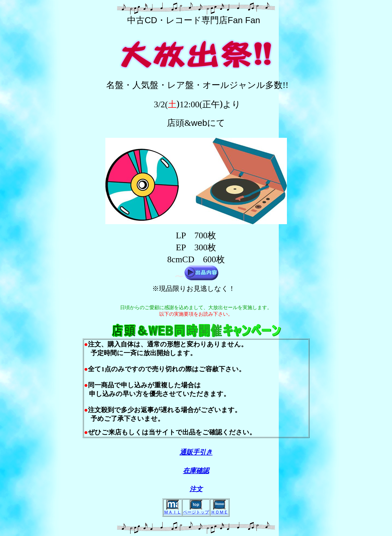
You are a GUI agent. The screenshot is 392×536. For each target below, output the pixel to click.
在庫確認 (196, 471)
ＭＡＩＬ (173, 512)
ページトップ (196, 512)
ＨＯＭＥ (219, 512)
